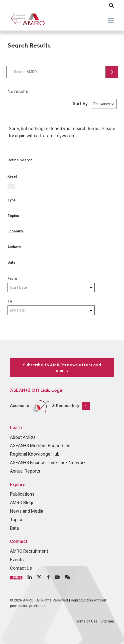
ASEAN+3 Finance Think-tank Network (48, 462)
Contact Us (21, 568)
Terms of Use (86, 621)
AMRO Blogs (22, 503)
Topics (17, 520)
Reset (12, 176)
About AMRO (23, 437)
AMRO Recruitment (29, 551)
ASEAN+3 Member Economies (40, 445)
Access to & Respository (50, 406)
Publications (22, 494)
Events (17, 560)
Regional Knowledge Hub (35, 454)
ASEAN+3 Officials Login (37, 390)
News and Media (27, 511)
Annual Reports (25, 471)
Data (14, 528)
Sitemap (107, 621)
